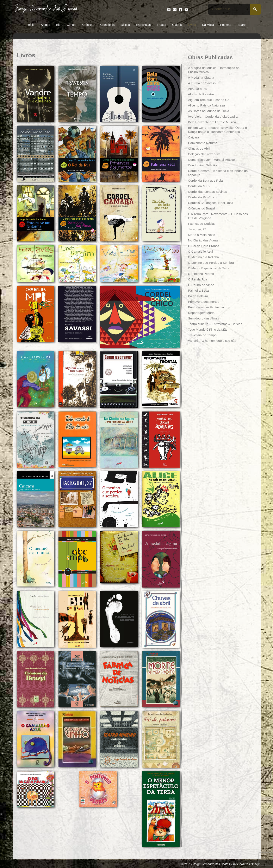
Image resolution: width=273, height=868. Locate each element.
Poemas (226, 25)
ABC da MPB (198, 89)
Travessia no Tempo (203, 335)
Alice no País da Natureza (207, 105)
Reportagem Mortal (202, 313)
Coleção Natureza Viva (205, 154)
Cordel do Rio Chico (203, 197)
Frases (161, 25)
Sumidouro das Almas (204, 318)
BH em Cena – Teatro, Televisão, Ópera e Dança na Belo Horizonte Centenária (217, 130)
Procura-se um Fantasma (207, 307)
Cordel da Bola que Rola (206, 180)
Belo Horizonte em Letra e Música (213, 122)
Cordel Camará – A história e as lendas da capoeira (217, 173)
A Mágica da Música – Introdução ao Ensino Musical (215, 70)
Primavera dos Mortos (204, 302)
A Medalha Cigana (202, 77)
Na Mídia (208, 25)
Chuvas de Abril (200, 148)
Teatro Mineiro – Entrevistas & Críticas (216, 324)
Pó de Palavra (198, 296)
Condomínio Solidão (203, 165)
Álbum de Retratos (202, 94)
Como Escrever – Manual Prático (212, 160)
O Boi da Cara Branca (204, 246)
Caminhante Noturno (203, 143)
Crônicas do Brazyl (202, 208)
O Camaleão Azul (201, 251)
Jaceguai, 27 (197, 229)
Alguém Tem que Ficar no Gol (210, 100)
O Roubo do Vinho (202, 285)
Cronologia (107, 25)
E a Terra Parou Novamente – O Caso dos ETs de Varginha (216, 216)
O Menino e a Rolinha (204, 257)
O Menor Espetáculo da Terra (210, 268)
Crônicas (88, 25)
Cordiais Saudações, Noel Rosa (212, 203)
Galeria (177, 25)
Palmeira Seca (199, 290)
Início (31, 25)
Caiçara (194, 137)
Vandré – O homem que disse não (213, 341)
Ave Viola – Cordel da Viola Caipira (214, 116)
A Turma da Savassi (203, 83)
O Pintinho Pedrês (201, 274)
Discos (125, 25)
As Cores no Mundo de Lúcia (209, 111)
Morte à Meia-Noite (202, 235)
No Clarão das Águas (204, 240)
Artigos (45, 25)
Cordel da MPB (199, 186)
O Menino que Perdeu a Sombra (212, 263)
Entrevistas (143, 25)
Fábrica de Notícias (202, 224)
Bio (58, 25)
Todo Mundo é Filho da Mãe (209, 329)
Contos (72, 25)
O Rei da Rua (198, 279)
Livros (192, 25)
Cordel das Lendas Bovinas (208, 192)
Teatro (241, 25)
